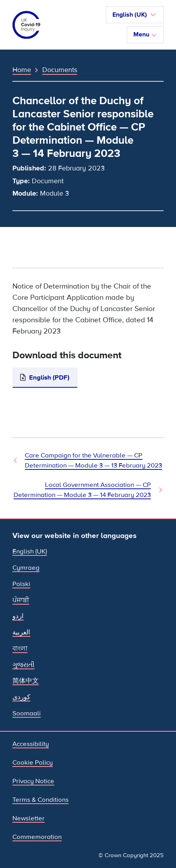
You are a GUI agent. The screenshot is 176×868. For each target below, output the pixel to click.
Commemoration (37, 837)
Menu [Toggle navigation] (145, 34)
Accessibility (31, 744)
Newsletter (28, 818)
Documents (60, 70)
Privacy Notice (33, 781)
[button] (135, 15)
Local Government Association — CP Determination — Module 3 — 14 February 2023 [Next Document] (82, 490)
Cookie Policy (33, 762)
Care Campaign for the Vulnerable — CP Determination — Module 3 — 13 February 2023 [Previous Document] (93, 460)
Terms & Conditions (41, 800)
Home (22, 70)
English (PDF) (49, 377)
